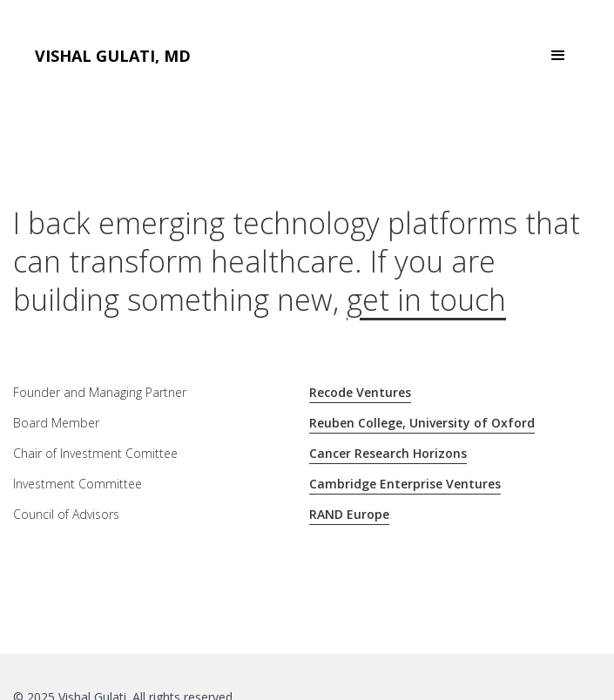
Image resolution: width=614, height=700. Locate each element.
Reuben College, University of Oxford (422, 423)
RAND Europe (349, 514)
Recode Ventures (360, 392)
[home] (113, 56)
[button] (558, 56)
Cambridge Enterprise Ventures (405, 484)
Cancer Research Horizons (388, 453)
